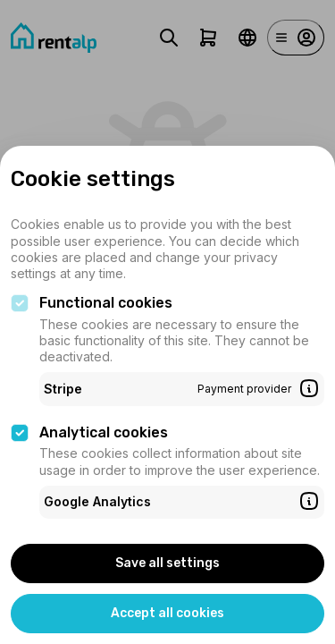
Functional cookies (106, 303)
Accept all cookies (167, 613)
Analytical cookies (104, 432)
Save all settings (167, 563)
